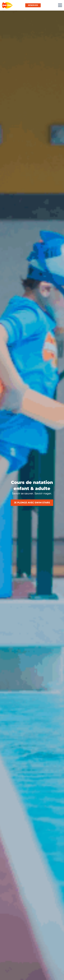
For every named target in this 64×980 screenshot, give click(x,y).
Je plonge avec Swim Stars (32, 503)
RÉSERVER (33, 5)
